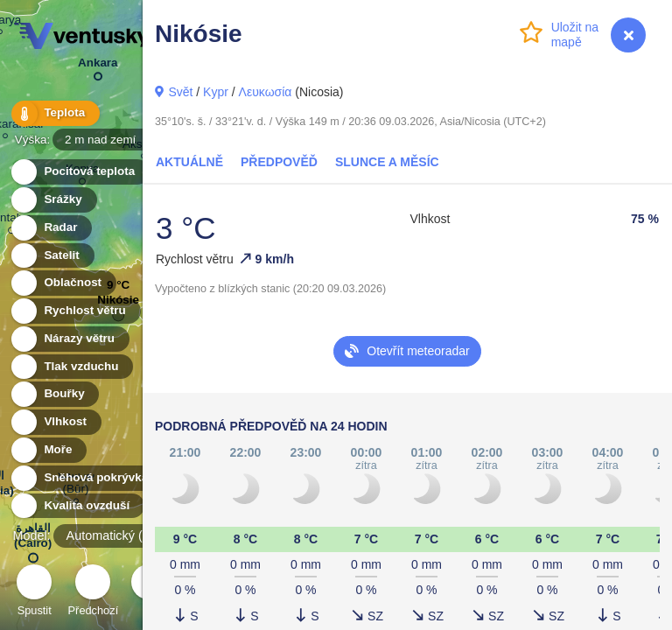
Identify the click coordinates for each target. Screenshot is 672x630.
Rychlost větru (75, 311)
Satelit (52, 256)
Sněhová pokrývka (86, 478)
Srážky (53, 200)
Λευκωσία (266, 92)
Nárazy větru (69, 339)
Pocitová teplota (79, 172)
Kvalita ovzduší (77, 506)
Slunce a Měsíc (387, 162)
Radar (51, 228)
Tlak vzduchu (71, 367)
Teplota (54, 113)
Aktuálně (189, 162)
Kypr (216, 92)
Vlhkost (55, 422)
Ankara (98, 66)
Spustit (34, 593)
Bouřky (54, 394)
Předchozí (94, 593)
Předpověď (279, 162)
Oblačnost (63, 283)
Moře (48, 450)
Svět (180, 92)
